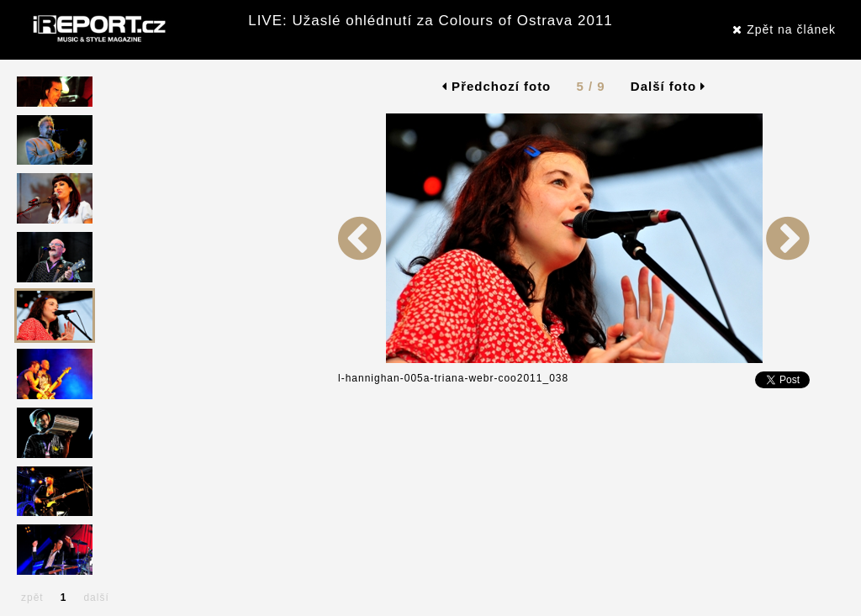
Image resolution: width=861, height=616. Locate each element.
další (96, 598)
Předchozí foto (497, 86)
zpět (32, 598)
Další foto (668, 86)
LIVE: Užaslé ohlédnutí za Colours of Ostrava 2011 (430, 21)
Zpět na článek (784, 29)
